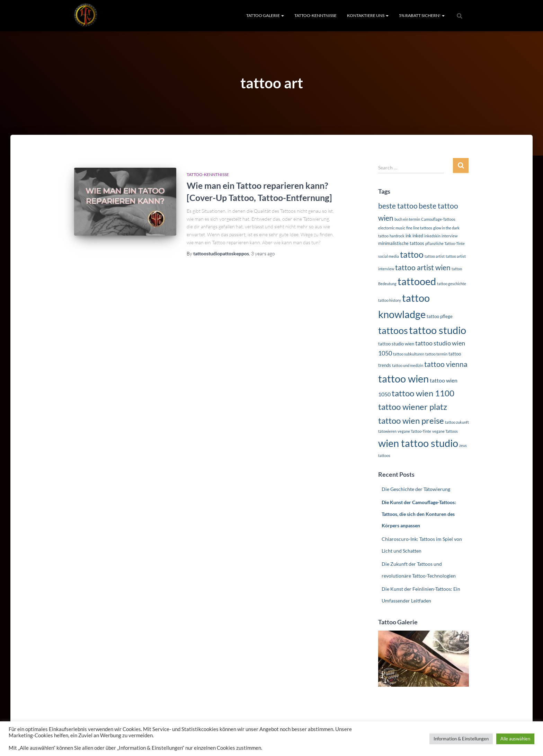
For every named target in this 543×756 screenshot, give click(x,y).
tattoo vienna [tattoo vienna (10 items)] (446, 364)
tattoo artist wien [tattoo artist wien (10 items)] (423, 267)
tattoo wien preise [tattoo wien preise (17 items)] (411, 420)
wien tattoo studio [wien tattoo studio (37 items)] (418, 443)
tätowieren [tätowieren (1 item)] (387, 431)
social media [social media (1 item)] (389, 256)
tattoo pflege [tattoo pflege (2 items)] (440, 316)
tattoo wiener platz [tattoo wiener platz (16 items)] (413, 407)
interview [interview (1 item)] (449, 236)
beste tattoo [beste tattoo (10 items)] (398, 206)
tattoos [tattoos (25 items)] (393, 331)
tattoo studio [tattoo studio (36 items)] (438, 330)
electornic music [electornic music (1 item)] (392, 228)
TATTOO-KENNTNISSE (315, 15)
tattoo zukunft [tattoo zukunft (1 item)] (457, 422)
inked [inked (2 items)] (418, 236)
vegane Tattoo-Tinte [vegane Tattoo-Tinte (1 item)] (414, 431)
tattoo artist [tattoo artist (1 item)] (435, 256)
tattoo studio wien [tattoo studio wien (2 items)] (396, 344)
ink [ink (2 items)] (408, 236)
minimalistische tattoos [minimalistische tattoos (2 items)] (401, 243)
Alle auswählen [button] (515, 739)
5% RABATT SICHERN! (422, 15)
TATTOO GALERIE (265, 15)
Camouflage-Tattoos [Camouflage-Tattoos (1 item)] (438, 219)
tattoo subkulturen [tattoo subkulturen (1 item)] (409, 354)
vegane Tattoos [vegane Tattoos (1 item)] (445, 431)
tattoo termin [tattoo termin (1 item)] (436, 354)
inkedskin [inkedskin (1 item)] (432, 236)
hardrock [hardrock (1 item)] (397, 236)
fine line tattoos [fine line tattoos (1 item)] (419, 228)
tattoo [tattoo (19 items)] (412, 254)
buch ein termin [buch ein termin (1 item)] (407, 219)
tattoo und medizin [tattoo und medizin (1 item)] (408, 365)
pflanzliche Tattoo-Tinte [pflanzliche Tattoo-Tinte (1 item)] (445, 243)
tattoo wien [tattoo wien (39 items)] (403, 379)
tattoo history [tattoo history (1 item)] (390, 300)
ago (263, 253)
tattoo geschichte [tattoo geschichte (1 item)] (452, 284)
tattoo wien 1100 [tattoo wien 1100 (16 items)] (423, 393)
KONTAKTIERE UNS (368, 15)
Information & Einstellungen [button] (461, 739)
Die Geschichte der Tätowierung (416, 489)
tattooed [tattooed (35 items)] (417, 281)
